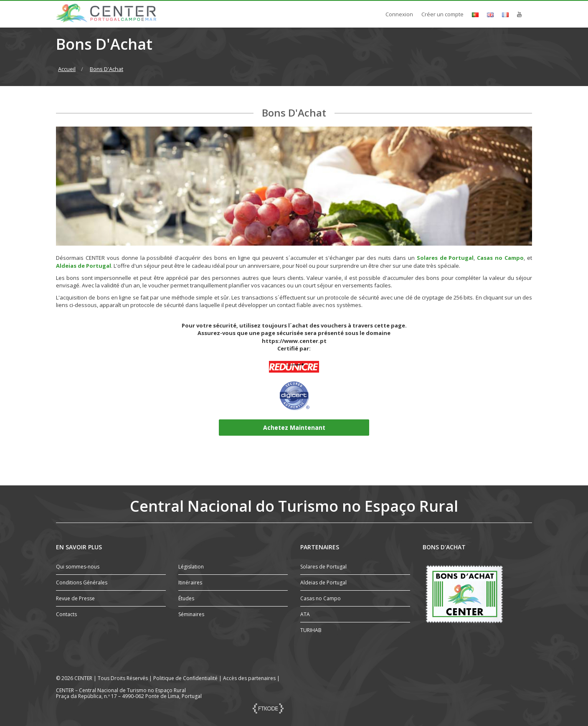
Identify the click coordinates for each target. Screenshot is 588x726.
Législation (191, 567)
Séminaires (191, 614)
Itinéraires (190, 583)
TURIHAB (311, 630)
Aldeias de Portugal (84, 266)
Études (186, 598)
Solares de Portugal (445, 258)
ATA (305, 614)
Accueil (67, 69)
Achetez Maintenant (294, 428)
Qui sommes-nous (78, 567)
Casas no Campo (500, 258)
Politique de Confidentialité (185, 678)
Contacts (66, 614)
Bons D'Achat (106, 69)
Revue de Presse (75, 598)
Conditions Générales (82, 583)
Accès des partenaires (249, 678)
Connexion (399, 14)
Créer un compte (442, 14)
